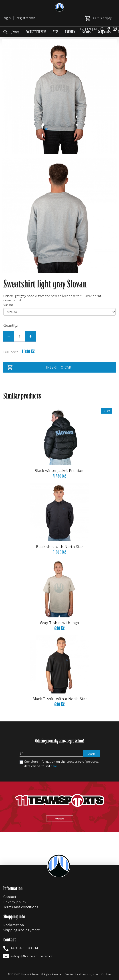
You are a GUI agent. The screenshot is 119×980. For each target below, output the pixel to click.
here (54, 766)
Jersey (15, 32)
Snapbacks (104, 32)
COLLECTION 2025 (36, 32)
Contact (10, 897)
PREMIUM (70, 32)
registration (26, 18)
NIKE (55, 32)
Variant (8, 305)
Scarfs (86, 32)
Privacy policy (15, 902)
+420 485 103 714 (24, 948)
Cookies (106, 974)
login (7, 18)
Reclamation (14, 925)
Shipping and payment (21, 930)
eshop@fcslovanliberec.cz (31, 956)
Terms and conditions (21, 907)
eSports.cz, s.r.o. (89, 974)
